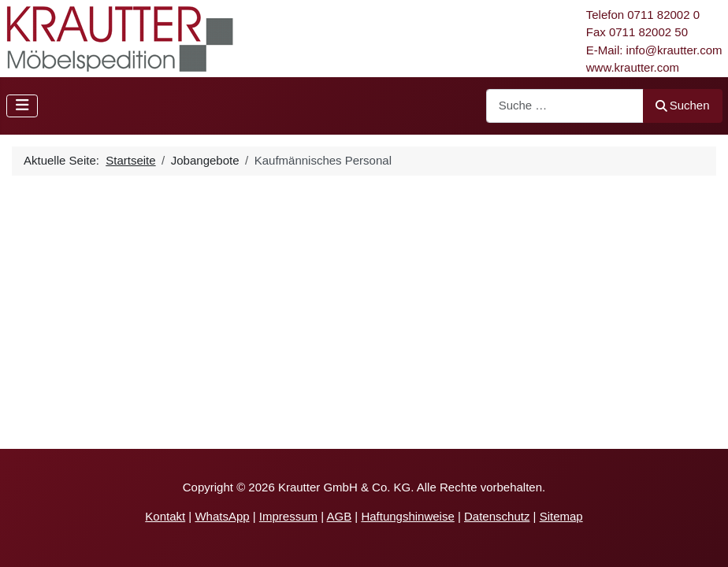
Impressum (288, 516)
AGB (339, 516)
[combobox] (565, 106)
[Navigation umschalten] (22, 106)
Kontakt (165, 516)
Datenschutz (497, 516)
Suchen (683, 105)
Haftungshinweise (407, 516)
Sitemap (561, 516)
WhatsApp (222, 516)
